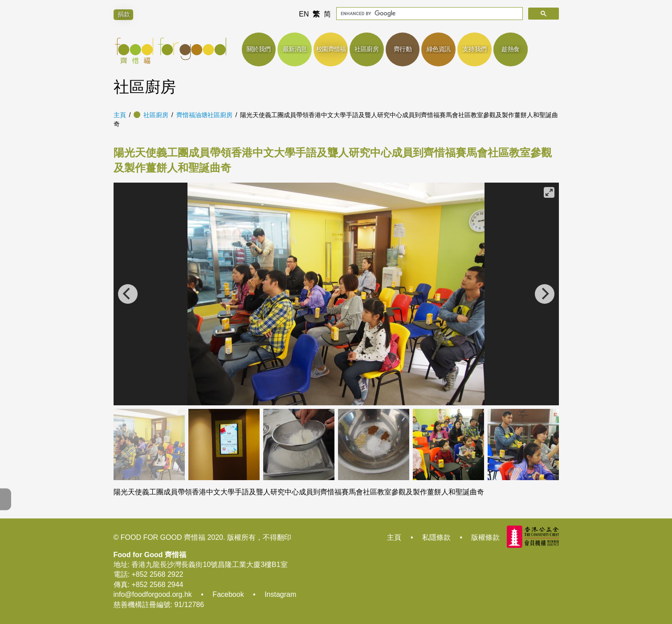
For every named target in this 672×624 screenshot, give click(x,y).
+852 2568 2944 (157, 585)
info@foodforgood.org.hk (153, 594)
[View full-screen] (549, 192)
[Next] (545, 294)
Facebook (228, 594)
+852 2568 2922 (157, 574)
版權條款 (485, 537)
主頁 (120, 115)
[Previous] (128, 294)
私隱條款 (436, 537)
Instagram (280, 594)
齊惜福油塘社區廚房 (204, 115)
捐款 (124, 14)
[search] (429, 14)
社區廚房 (156, 115)
